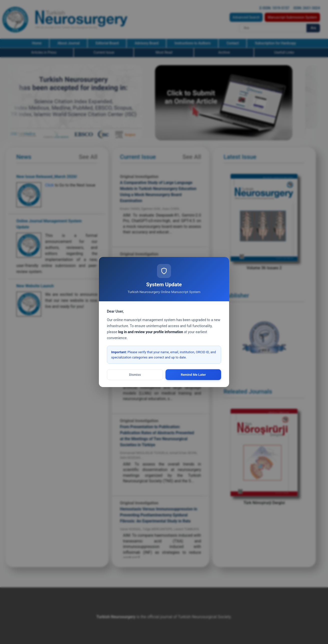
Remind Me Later (193, 375)
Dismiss (135, 375)
